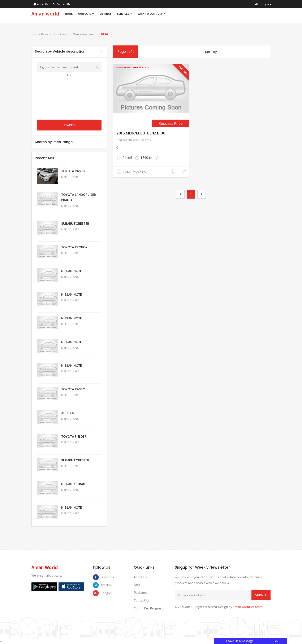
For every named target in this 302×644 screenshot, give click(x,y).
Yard (76, 177)
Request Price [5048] (73, 211)
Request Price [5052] (73, 495)
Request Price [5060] (73, 306)
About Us (41, 4)
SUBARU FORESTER (75, 224)
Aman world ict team (248, 607)
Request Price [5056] (73, 401)
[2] (202, 194)
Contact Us (62, 4)
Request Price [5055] (73, 424)
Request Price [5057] (73, 377)
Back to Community (152, 14)
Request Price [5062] (73, 259)
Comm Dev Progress (148, 608)
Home (69, 14)
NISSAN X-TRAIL (73, 484)
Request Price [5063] (73, 183)
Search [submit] (69, 125)
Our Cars (86, 14)
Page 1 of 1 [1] (126, 52)
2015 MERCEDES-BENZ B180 (141, 133)
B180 (104, 34)
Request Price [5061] (73, 282)
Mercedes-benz (84, 34)
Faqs (137, 585)
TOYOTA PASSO (73, 171)
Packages (141, 592)
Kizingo (66, 177)
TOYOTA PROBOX (74, 247)
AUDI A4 (68, 413)
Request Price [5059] (73, 330)
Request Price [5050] (73, 519)
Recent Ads (44, 158)
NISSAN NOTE (72, 271)
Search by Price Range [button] (69, 142)
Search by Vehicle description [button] (69, 51)
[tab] (69, 52)
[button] (263, 4)
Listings (105, 14)
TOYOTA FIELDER (74, 437)
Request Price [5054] (73, 448)
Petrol (127, 158)
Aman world (45, 14)
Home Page (40, 34)
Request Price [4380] (170, 123)
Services (125, 14)
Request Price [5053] (73, 472)
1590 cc (146, 158)
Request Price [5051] (73, 235)
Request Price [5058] (73, 353)
